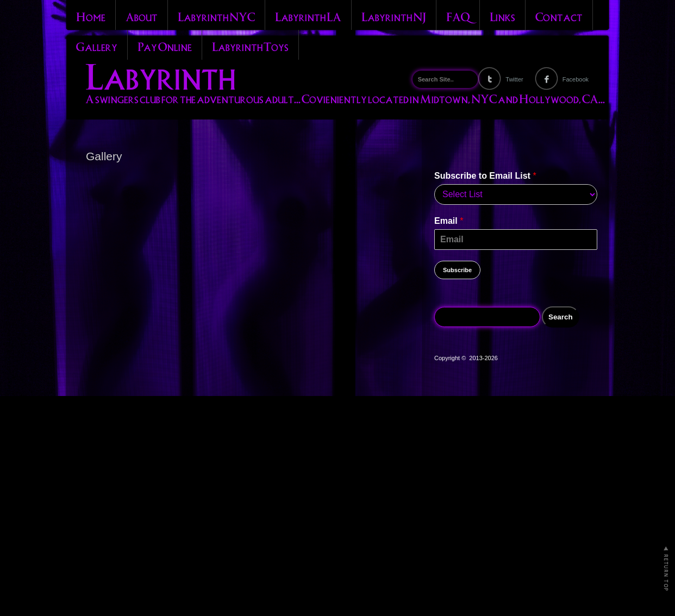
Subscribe (457, 270)
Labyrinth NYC (216, 16)
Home (91, 16)
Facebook (576, 79)
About (142, 16)
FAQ (458, 16)
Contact (559, 16)
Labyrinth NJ (394, 16)
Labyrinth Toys (250, 46)
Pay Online (165, 46)
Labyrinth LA (308, 16)
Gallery (97, 46)
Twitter (514, 79)
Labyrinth (160, 74)
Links (502, 16)
